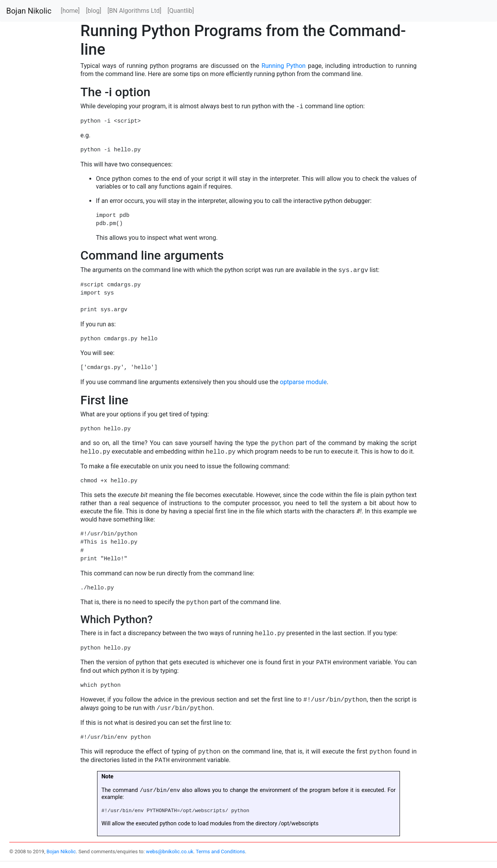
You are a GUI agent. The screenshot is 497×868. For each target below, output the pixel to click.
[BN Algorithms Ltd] (135, 11)
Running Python (283, 66)
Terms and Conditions (220, 852)
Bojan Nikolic (29, 11)
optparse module (303, 382)
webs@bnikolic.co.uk (170, 852)
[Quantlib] (181, 11)
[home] (70, 11)
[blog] (93, 11)
